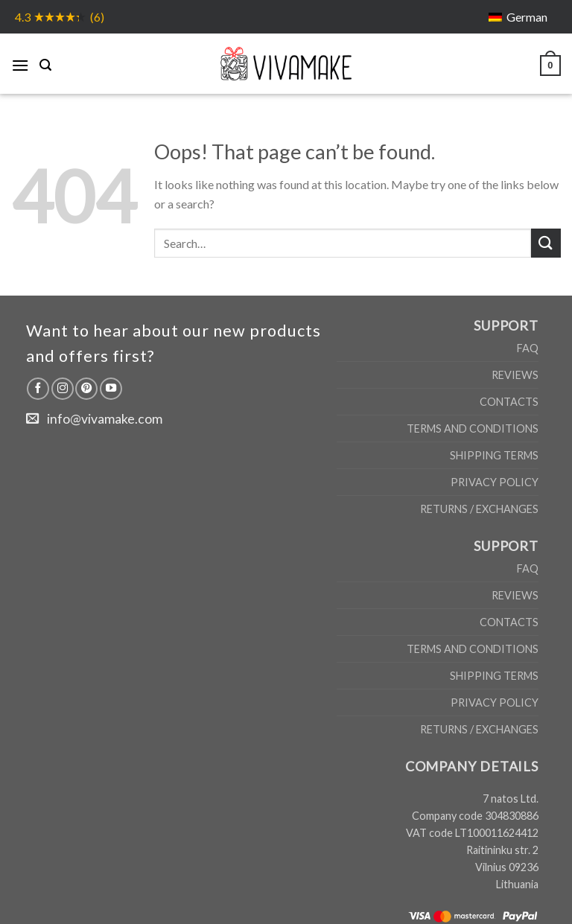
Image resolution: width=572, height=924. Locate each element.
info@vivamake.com (105, 419)
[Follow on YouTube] (111, 389)
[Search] (45, 63)
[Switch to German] (518, 17)
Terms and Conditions (473, 428)
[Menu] (20, 63)
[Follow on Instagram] (63, 389)
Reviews (515, 375)
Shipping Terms (494, 455)
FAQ (528, 348)
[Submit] (546, 243)
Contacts (509, 402)
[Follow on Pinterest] (86, 389)
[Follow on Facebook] (38, 389)
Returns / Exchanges (479, 509)
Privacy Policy (495, 482)
